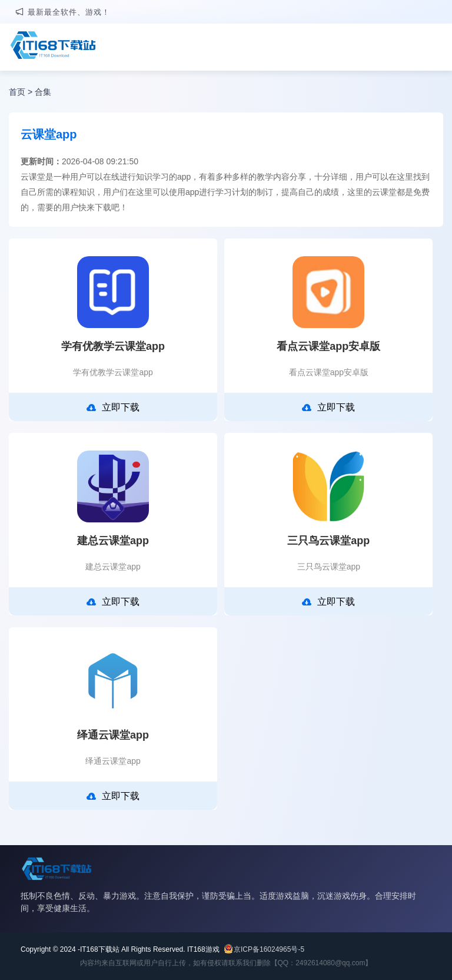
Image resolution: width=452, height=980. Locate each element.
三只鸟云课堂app (328, 541)
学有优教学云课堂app (113, 346)
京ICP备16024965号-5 (269, 949)
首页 (17, 92)
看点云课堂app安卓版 (328, 346)
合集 (43, 92)
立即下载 (113, 408)
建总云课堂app (113, 541)
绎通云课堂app (113, 735)
